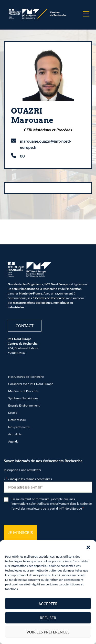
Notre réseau (17, 420)
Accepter (48, 604)
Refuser (48, 618)
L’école (13, 413)
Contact (25, 326)
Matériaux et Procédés (23, 391)
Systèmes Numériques (23, 398)
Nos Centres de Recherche (26, 377)
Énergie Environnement (24, 405)
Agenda (13, 441)
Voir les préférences (48, 632)
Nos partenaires (19, 427)
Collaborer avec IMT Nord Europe (31, 384)
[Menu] (86, 14)
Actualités (15, 434)
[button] (88, 547)
